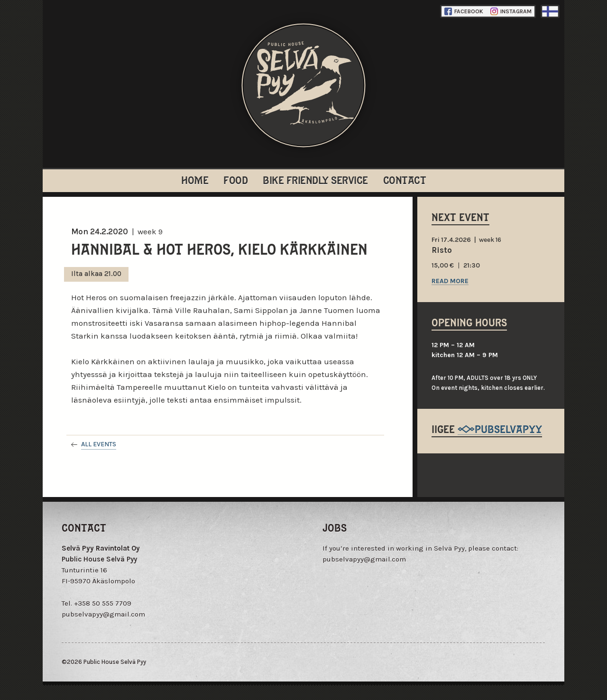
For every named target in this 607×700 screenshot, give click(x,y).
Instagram (511, 11)
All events (99, 444)
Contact (405, 180)
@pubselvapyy (500, 428)
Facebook (464, 11)
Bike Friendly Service (315, 180)
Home (195, 180)
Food (235, 180)
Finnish (550, 11)
